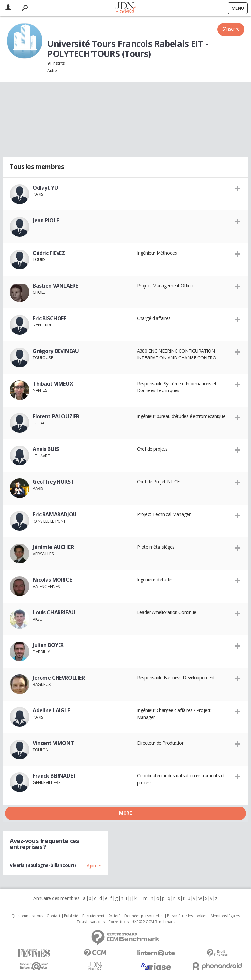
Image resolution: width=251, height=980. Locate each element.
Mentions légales (225, 916)
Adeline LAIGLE (51, 710)
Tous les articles (91, 922)
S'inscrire (231, 29)
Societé (114, 916)
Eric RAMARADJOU (55, 514)
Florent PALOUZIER (56, 416)
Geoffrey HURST (53, 482)
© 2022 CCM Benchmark (153, 922)
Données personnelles (144, 916)
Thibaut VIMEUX (53, 384)
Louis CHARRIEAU (54, 612)
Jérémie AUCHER (53, 547)
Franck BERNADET (54, 776)
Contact (53, 916)
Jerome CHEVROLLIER (59, 678)
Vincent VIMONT (53, 743)
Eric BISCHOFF (50, 318)
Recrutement (93, 916)
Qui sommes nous (27, 916)
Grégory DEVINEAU (56, 351)
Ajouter (94, 865)
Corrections (118, 922)
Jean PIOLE (46, 220)
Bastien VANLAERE (55, 286)
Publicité (71, 916)
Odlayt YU (45, 188)
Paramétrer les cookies (187, 916)
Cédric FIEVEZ (49, 253)
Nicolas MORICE (52, 580)
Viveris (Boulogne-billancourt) (43, 865)
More (125, 813)
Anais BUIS (46, 449)
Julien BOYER (48, 645)
